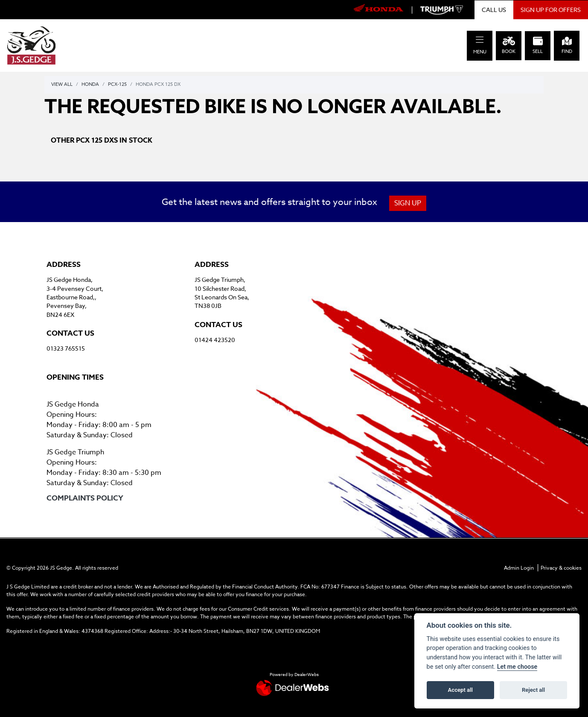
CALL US (494, 10)
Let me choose (517, 667)
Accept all (460, 690)
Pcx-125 (117, 85)
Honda (90, 85)
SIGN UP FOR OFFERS (551, 10)
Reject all (533, 690)
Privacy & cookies (561, 568)
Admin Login (519, 568)
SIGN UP (408, 203)
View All (62, 85)
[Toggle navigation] (480, 40)
